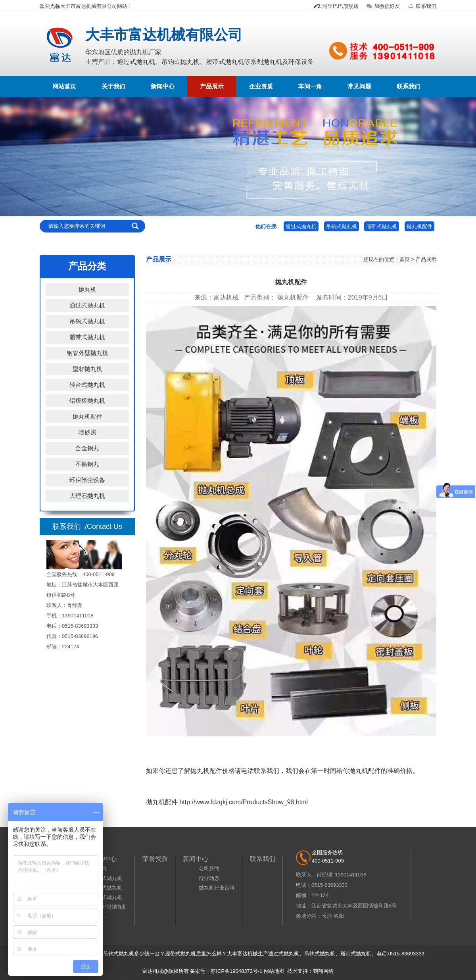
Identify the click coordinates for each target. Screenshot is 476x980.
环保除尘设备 (87, 480)
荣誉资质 (155, 859)
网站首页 (64, 86)
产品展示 (212, 86)
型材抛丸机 (87, 369)
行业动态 (209, 878)
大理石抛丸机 (87, 496)
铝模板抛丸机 (87, 401)
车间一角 (310, 86)
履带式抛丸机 (382, 226)
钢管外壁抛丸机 (87, 353)
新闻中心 (163, 86)
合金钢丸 (87, 448)
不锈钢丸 (87, 464)
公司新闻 (209, 869)
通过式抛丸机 (301, 226)
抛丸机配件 (419, 226)
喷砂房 (87, 432)
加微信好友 (382, 6)
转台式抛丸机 (87, 385)
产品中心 (104, 859)
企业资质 (261, 86)
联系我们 (421, 6)
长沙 (327, 916)
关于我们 (113, 86)
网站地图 (274, 971)
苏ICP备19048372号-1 (236, 971)
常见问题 (359, 86)
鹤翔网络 (323, 971)
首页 (405, 259)
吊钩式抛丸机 (342, 226)
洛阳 (339, 916)
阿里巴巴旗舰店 (336, 6)
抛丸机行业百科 (217, 888)
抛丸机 (87, 289)
